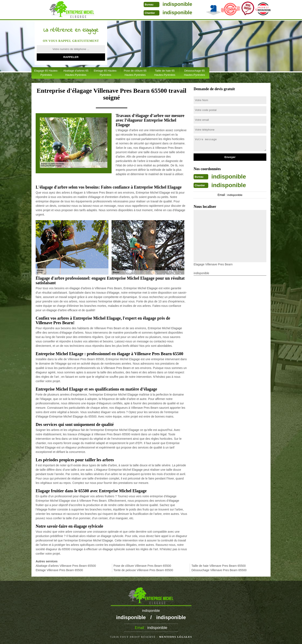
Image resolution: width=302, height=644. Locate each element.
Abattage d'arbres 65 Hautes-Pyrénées (76, 73)
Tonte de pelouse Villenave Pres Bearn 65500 (143, 570)
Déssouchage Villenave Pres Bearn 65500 (219, 570)
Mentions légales (176, 637)
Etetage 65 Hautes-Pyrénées (105, 73)
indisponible (161, 4)
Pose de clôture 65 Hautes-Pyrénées (135, 73)
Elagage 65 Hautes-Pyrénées (46, 73)
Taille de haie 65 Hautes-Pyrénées (165, 73)
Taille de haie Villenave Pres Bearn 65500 (219, 566)
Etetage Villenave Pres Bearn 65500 (59, 570)
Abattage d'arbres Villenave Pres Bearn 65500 (66, 566)
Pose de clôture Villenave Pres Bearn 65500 (142, 566)
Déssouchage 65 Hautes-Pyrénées (194, 73)
